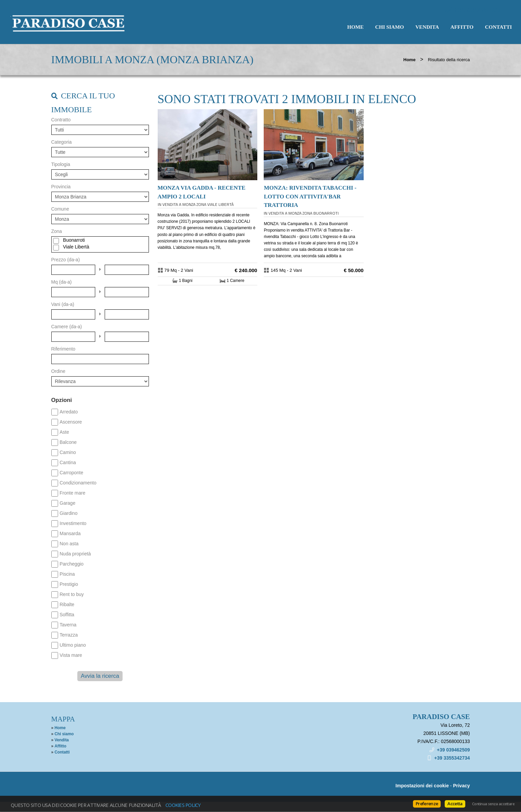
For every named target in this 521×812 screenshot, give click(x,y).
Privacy (462, 786)
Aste (64, 432)
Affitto (462, 27)
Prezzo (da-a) (66, 260)
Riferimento (63, 349)
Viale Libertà (76, 247)
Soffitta (67, 615)
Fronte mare (73, 493)
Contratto (61, 120)
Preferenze (427, 804)
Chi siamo (389, 27)
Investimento (73, 523)
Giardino (69, 513)
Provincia (61, 187)
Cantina (68, 462)
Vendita (427, 27)
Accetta (455, 804)
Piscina (67, 574)
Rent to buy (72, 594)
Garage (68, 503)
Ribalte (67, 604)
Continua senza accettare (493, 804)
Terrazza (69, 635)
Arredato (69, 412)
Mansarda (70, 533)
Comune (60, 209)
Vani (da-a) (63, 304)
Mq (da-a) (62, 282)
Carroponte (72, 473)
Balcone (68, 442)
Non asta (69, 544)
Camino (68, 452)
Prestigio (69, 584)
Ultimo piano (73, 645)
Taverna (68, 625)
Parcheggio (72, 564)
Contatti (498, 27)
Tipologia (61, 164)
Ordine (58, 371)
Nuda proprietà (75, 554)
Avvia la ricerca (100, 676)
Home (355, 27)
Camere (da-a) (67, 327)
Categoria (62, 142)
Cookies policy (183, 805)
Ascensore (71, 422)
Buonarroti (74, 240)
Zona (57, 231)
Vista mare (71, 655)
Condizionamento (78, 483)
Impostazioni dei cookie (422, 786)
